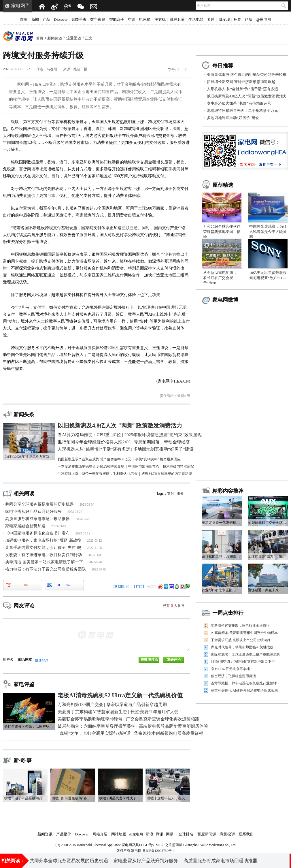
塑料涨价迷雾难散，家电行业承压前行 (240, 626)
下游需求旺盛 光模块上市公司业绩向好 (241, 640)
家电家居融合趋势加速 (25, 526)
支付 (171, 494)
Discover (61, 19)
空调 (132, 19)
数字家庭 (98, 19)
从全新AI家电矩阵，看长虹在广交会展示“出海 (220, 278)
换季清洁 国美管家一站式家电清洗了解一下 (44, 562)
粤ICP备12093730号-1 (159, 851)
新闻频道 (55, 38)
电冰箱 (145, 19)
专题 (211, 19)
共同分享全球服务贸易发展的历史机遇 (39, 504)
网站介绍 (100, 834)
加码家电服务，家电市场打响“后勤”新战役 (43, 540)
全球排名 (186, 834)
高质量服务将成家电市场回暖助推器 (37, 519)
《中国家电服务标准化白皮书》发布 (37, 533)
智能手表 (79, 19)
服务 (180, 494)
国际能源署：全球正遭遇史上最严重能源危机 (245, 654)
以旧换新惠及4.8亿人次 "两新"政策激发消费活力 (247, 96)
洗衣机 (160, 19)
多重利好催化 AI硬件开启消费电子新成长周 (244, 690)
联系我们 (246, 834)
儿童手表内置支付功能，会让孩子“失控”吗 (43, 548)
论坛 (249, 19)
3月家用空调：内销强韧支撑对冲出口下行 (243, 662)
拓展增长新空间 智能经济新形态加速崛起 (241, 82)
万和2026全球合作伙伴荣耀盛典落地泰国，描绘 (222, 232)
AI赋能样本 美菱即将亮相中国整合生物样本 (244, 633)
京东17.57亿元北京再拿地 (230, 669)
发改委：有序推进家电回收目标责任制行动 (44, 555)
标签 (237, 19)
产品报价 (64, 834)
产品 (46, 19)
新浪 (150, 834)
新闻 (35, 19)
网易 (170, 834)
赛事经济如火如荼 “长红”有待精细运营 (239, 103)
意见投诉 (227, 834)
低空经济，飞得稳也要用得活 (233, 676)
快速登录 (42, 660)
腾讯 (160, 834)
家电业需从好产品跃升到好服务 (33, 512)
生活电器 (196, 19)
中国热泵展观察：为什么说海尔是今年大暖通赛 (268, 232)
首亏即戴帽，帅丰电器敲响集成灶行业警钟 (244, 683)
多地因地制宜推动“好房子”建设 (233, 118)
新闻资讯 (45, 834)
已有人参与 (174, 606)
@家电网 (264, 19)
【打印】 (139, 587)
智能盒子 (117, 19)
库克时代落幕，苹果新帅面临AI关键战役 (242, 647)
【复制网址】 (121, 587)
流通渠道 (74, 38)
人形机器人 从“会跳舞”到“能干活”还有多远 (242, 89)
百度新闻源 (207, 834)
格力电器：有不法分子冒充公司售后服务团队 (46, 569)
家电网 (18, 6)
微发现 (224, 19)
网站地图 (119, 834)
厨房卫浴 (177, 19)
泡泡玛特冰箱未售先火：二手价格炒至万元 (242, 111)
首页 (24, 19)
